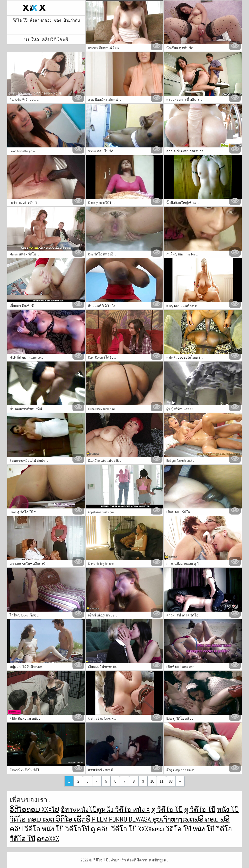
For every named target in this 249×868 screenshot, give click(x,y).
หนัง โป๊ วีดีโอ (212, 829)
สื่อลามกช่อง (41, 20)
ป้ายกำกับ (72, 20)
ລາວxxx (48, 839)
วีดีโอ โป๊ (20, 20)
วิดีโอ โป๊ (178, 829)
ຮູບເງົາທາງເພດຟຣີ (179, 819)
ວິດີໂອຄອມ (26, 809)
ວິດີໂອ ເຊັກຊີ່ (74, 819)
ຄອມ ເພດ (42, 819)
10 (152, 781)
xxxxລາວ (151, 829)
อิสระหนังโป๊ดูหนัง (88, 809)
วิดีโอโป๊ (77, 829)
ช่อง (58, 20)
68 (171, 781)
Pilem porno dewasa (122, 819)
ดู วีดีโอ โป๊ (167, 809)
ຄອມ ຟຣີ (217, 819)
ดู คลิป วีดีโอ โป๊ (114, 829)
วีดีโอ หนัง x (132, 809)
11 (161, 781)
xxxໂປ (50, 809)
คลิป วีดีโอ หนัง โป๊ (37, 829)
